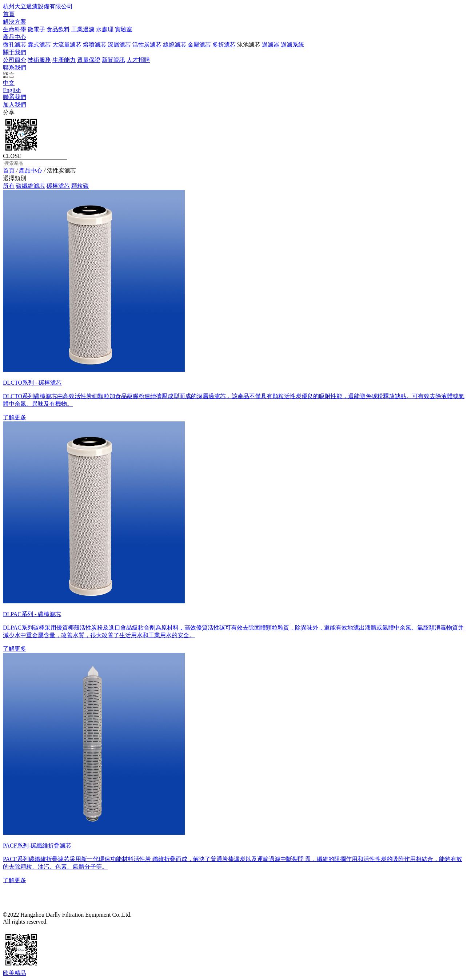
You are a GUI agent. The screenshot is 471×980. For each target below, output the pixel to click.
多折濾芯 (224, 45)
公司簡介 (15, 60)
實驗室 (124, 29)
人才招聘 (138, 60)
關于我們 (15, 52)
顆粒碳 (80, 186)
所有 (9, 186)
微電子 (36, 29)
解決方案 (15, 22)
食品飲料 (58, 29)
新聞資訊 (113, 60)
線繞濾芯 (175, 45)
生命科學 (15, 29)
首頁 (9, 14)
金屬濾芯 (199, 45)
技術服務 (39, 60)
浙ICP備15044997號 (73, 922)
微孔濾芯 (15, 45)
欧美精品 (15, 973)
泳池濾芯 (249, 45)
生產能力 (64, 60)
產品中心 (15, 37)
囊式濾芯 (39, 45)
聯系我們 (15, 68)
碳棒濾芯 (58, 186)
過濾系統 (292, 45)
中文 (9, 83)
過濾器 (271, 45)
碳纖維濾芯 (31, 186)
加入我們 (15, 105)
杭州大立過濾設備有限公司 (38, 6)
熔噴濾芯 (95, 45)
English (12, 90)
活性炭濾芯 (147, 45)
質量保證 (89, 60)
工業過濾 (83, 29)
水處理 (105, 29)
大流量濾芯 (67, 45)
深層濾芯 (119, 45)
